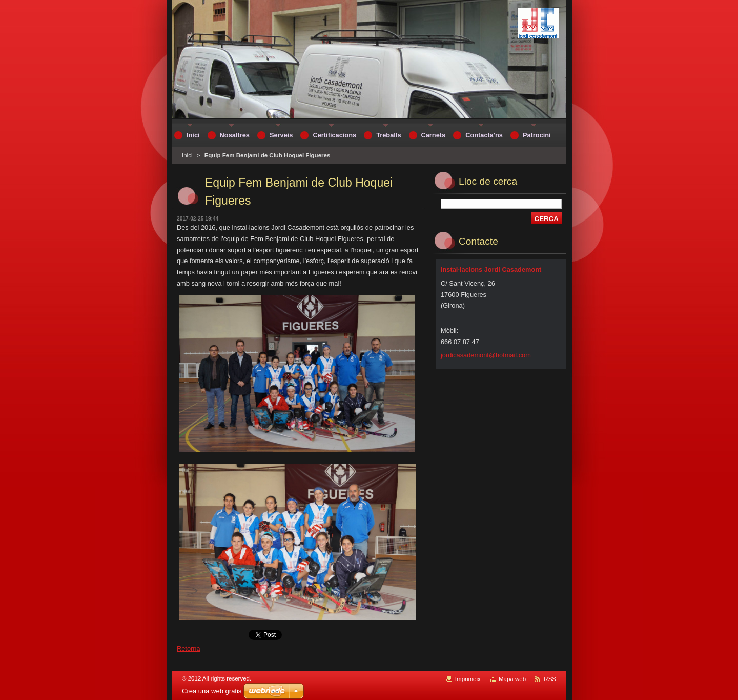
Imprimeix (468, 679)
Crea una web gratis (212, 691)
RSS (550, 679)
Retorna (189, 648)
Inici (187, 155)
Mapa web (512, 679)
